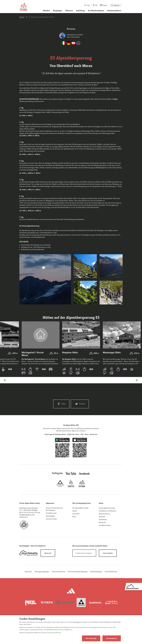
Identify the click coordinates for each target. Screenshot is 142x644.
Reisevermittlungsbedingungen (78, 572)
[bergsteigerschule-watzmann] (82, 487)
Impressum (28, 572)
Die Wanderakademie (96, 11)
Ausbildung (80, 11)
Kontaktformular (51, 513)
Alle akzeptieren (112, 638)
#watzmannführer (114, 11)
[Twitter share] (80, 404)
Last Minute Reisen (105, 525)
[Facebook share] (61, 404)
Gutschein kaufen (51, 519)
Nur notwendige (91, 638)
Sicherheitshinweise (111, 572)
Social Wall (76, 514)
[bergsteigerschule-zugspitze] (71, 487)
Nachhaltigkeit (50, 516)
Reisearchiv (103, 522)
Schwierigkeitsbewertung (107, 508)
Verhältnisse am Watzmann (108, 511)
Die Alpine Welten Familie (80, 508)
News (74, 517)
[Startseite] (23, 7)
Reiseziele (102, 517)
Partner (75, 511)
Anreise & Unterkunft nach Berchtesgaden (54, 509)
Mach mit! (48, 553)
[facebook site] (85, 475)
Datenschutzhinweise (59, 572)
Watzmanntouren (104, 514)
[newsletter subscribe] (108, 553)
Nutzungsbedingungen (42, 572)
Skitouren (69, 11)
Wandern (46, 11)
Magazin (22, 17)
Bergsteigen (58, 11)
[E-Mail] (84, 553)
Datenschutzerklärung (54, 633)
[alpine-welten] (60, 487)
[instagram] (57, 475)
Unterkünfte (103, 519)
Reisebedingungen (96, 572)
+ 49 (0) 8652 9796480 (30, 510)
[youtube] (71, 475)
